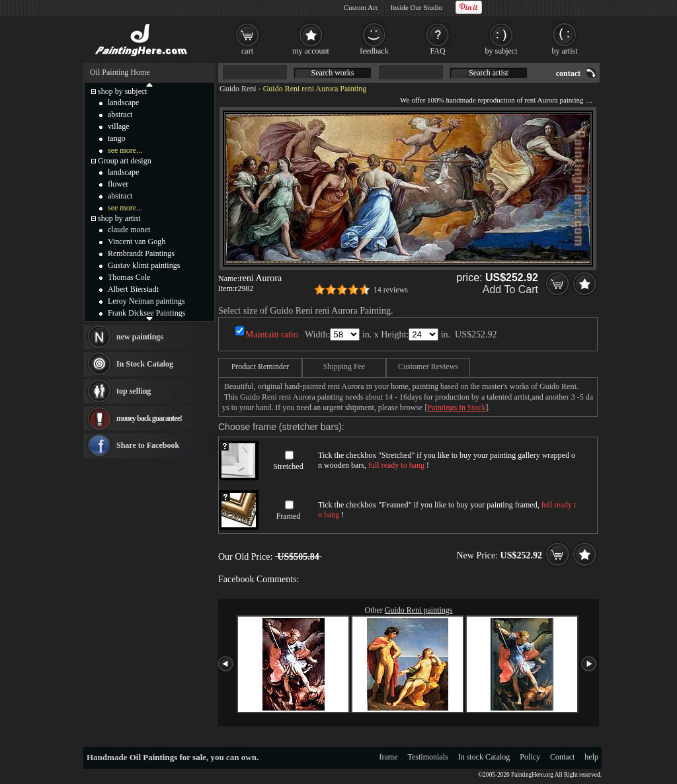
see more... (125, 150)
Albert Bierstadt (133, 289)
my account (311, 51)
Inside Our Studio (417, 7)
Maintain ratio (272, 334)
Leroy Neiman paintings (146, 301)
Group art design (125, 161)
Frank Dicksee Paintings (146, 313)
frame (389, 757)
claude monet (129, 230)
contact (568, 73)
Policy (530, 757)
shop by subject (123, 91)
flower (118, 184)
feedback (374, 51)
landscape (123, 103)
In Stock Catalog (145, 364)
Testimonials (428, 757)
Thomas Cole (129, 277)
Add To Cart (510, 289)
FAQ (437, 51)
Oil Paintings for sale (168, 757)
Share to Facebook (148, 445)
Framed (289, 516)
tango (117, 138)
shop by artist (119, 218)
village (119, 126)
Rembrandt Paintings (141, 253)
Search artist (489, 73)
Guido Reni (238, 89)
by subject (501, 51)
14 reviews (391, 290)
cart (247, 51)
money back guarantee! (149, 418)
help (591, 757)
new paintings (140, 337)
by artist (565, 51)
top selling (134, 391)
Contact (562, 757)
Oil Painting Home (120, 72)
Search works (333, 73)
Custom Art (361, 7)
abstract (120, 114)
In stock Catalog (484, 757)
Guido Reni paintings (419, 610)
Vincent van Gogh (137, 241)
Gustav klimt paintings (144, 265)
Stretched (288, 466)
